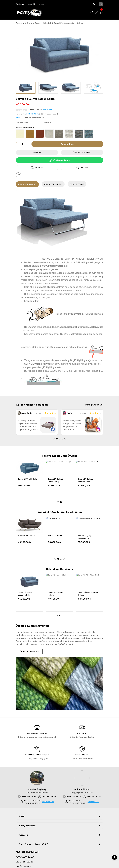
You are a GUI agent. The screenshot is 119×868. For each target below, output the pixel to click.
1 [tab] (54, 439)
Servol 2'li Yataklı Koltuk (58, 592)
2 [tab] (57, 439)
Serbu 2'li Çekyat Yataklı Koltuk (85, 480)
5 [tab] (65, 439)
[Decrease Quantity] (17, 144)
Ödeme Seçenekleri (82, 152)
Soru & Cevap (77, 184)
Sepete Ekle (67, 144)
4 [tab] (62, 439)
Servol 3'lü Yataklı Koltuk (85, 594)
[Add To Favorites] (18, 175)
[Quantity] (23, 144)
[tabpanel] (37, 422)
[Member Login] (97, 13)
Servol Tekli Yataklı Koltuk (26, 594)
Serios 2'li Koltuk (55, 536)
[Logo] (29, 13)
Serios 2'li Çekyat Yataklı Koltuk (85, 537)
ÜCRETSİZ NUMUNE (29, 651)
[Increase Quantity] (28, 144)
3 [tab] (60, 439)
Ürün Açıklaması (27, 184)
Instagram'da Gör (94, 405)
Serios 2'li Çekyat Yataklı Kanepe (55, 480)
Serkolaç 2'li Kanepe (27, 479)
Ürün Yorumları (53, 184)
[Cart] (102, 13)
